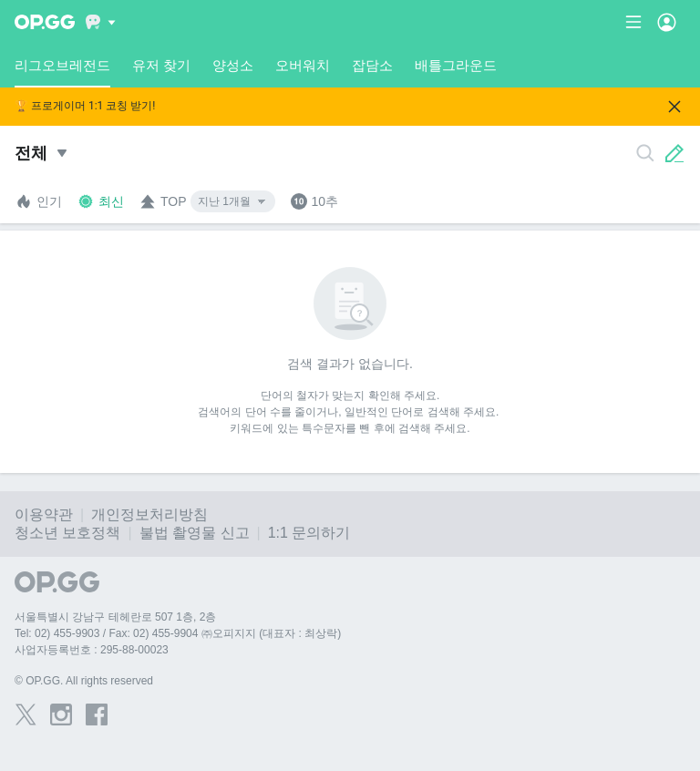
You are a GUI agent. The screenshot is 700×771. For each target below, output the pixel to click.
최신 (100, 201)
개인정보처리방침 (149, 514)
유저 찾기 (161, 65)
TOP (163, 201)
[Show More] (101, 22)
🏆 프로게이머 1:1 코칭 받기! (85, 106)
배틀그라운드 (456, 65)
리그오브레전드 (62, 72)
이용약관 (44, 514)
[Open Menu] (667, 22)
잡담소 (372, 65)
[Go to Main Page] (45, 22)
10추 (314, 201)
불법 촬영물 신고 (195, 533)
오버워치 (303, 65)
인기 (38, 201)
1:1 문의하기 (309, 533)
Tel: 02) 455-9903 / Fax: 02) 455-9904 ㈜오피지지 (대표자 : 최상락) (178, 633)
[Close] (674, 107)
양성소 (233, 65)
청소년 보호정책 (67, 533)
